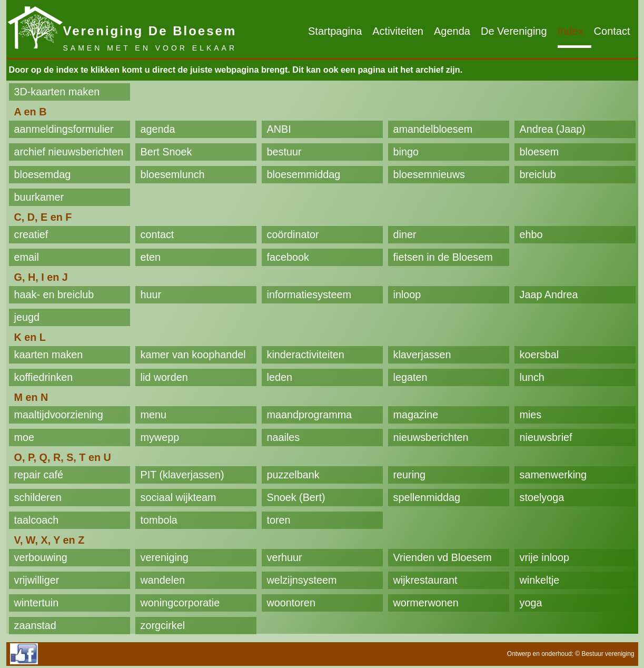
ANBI (279, 129)
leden (280, 377)
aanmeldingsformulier (64, 129)
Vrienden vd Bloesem (443, 557)
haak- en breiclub (54, 294)
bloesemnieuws (429, 174)
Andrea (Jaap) (553, 129)
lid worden (164, 377)
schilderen (38, 497)
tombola (159, 520)
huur (151, 294)
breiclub (538, 174)
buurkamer (39, 197)
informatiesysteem (309, 294)
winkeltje (540, 580)
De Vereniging (514, 31)
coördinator (293, 234)
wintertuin (37, 603)
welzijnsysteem (302, 580)
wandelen (163, 580)
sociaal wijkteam (179, 497)
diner (405, 234)
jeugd (27, 317)
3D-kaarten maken (57, 92)
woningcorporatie (180, 603)
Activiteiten (398, 31)
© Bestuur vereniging (605, 654)
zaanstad (35, 625)
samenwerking (553, 475)
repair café (39, 475)
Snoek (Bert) (296, 497)
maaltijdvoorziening (59, 415)
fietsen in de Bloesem (443, 257)
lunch (532, 377)
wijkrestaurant (425, 580)
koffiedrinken (44, 377)
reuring (410, 475)
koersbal (539, 355)
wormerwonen (426, 603)
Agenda (452, 31)
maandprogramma (310, 415)
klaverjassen (422, 355)
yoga (531, 603)
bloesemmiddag (304, 174)
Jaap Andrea (549, 294)
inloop (407, 294)
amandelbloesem (433, 129)
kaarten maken (49, 355)
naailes (284, 437)
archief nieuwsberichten (69, 152)
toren (279, 520)
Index (571, 31)
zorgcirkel (163, 625)
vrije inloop (545, 557)
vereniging (165, 557)
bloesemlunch (173, 174)
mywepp (160, 437)
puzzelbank (293, 475)
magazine (416, 415)
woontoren (291, 603)
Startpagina (335, 31)
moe (24, 437)
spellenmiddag (427, 497)
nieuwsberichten (431, 437)
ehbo (531, 234)
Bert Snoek (166, 152)
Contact (612, 31)
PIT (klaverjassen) (182, 475)
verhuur (285, 557)
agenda (158, 129)
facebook (288, 257)
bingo (406, 152)
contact (157, 234)
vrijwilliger (37, 580)
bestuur (284, 152)
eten (151, 257)
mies (531, 415)
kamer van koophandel (193, 355)
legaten (410, 377)
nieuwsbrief (546, 437)
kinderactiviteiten (306, 355)
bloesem (539, 152)
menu (153, 415)
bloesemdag (43, 174)
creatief (31, 234)
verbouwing (41, 557)
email (27, 257)
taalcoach (37, 520)
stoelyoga (542, 497)
